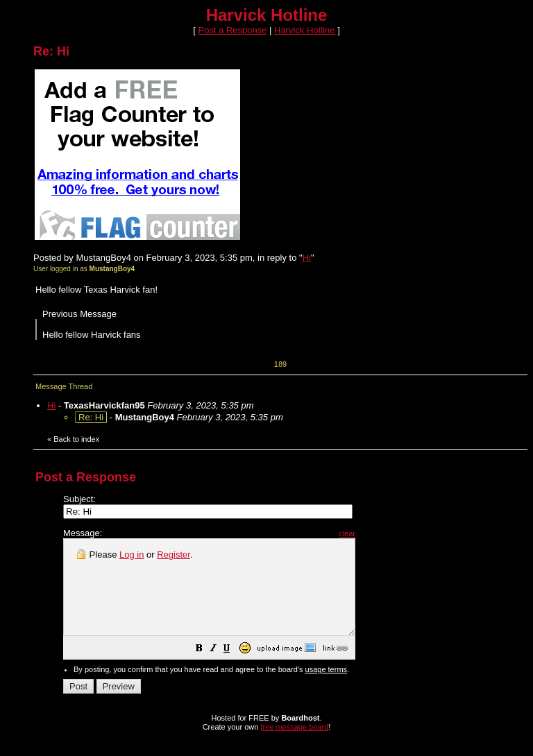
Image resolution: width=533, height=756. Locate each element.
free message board (294, 746)
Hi (307, 258)
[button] (234, 669)
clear (382, 533)
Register (174, 555)
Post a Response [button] (232, 30)
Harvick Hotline (304, 30)
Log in (132, 555)
